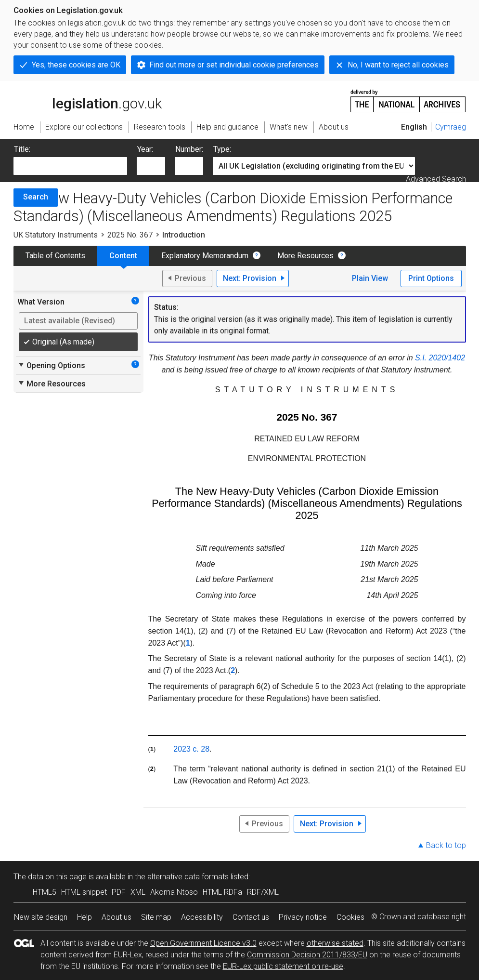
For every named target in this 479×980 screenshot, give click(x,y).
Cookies (350, 917)
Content (123, 256)
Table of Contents (55, 256)
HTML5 (45, 892)
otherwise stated (335, 943)
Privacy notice (303, 917)
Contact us (251, 917)
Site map (156, 917)
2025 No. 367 (130, 235)
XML (138, 892)
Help (84, 917)
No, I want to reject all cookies (398, 65)
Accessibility (202, 917)
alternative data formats (188, 877)
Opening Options (51, 365)
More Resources (305, 256)
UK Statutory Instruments (56, 235)
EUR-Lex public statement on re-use (283, 966)
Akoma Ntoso (174, 892)
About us (117, 917)
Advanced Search (436, 179)
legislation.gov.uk (88, 100)
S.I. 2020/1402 (440, 358)
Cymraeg (451, 127)
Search (36, 197)
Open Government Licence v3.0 (203, 943)
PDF (119, 892)
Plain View (370, 278)
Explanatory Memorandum (205, 256)
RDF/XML (263, 892)
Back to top (446, 845)
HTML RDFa (222, 892)
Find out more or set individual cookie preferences (234, 65)
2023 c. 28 (191, 749)
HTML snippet (84, 892)
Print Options (431, 278)
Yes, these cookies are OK (76, 65)
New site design (41, 917)
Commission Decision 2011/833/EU (307, 955)
